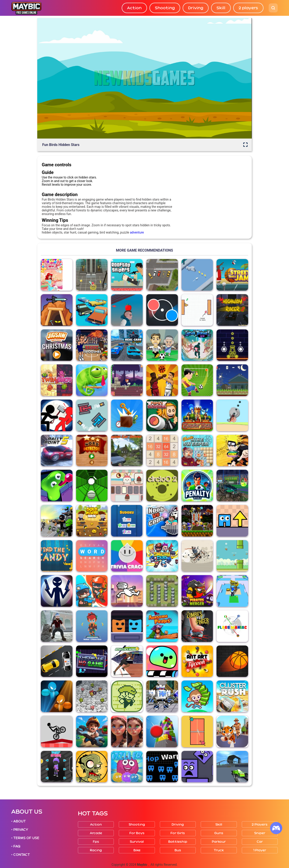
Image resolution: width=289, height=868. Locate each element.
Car (260, 842)
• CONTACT (21, 855)
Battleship (178, 842)
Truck (219, 850)
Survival (137, 842)
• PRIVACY (20, 830)
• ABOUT (19, 821)
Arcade (96, 833)
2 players (248, 8)
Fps (96, 842)
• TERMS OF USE (25, 838)
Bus (178, 850)
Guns (219, 833)
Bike (137, 850)
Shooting (165, 8)
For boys (137, 833)
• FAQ (16, 846)
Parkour (219, 842)
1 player (260, 850)
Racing (96, 850)
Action (134, 8)
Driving (196, 8)
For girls (178, 833)
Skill (221, 8)
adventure (137, 232)
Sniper (260, 833)
